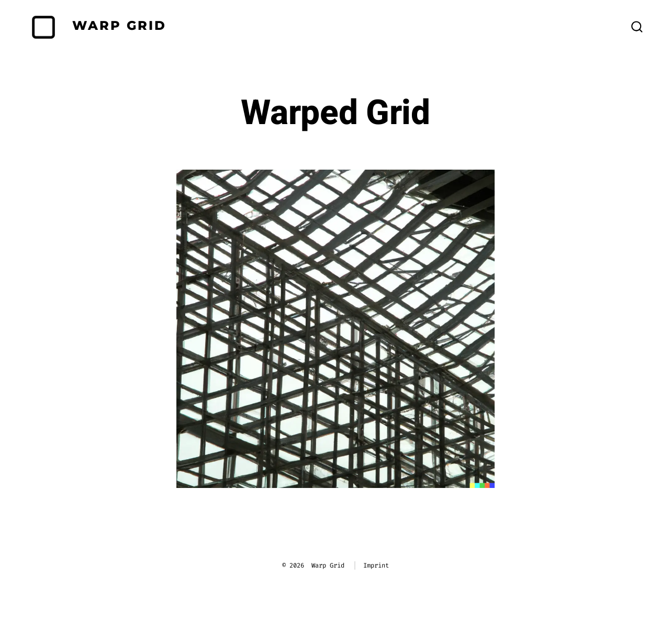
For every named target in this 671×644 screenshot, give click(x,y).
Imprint (376, 565)
